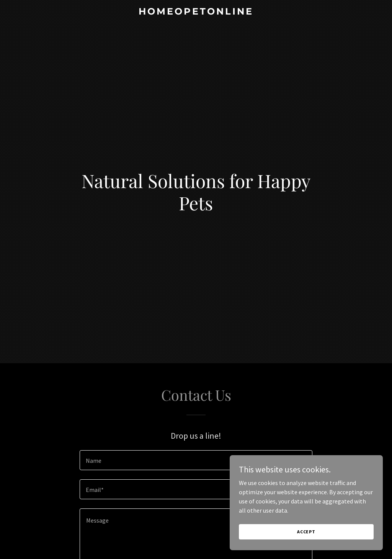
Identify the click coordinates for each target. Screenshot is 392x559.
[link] (196, 12)
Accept (306, 532)
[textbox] (196, 460)
